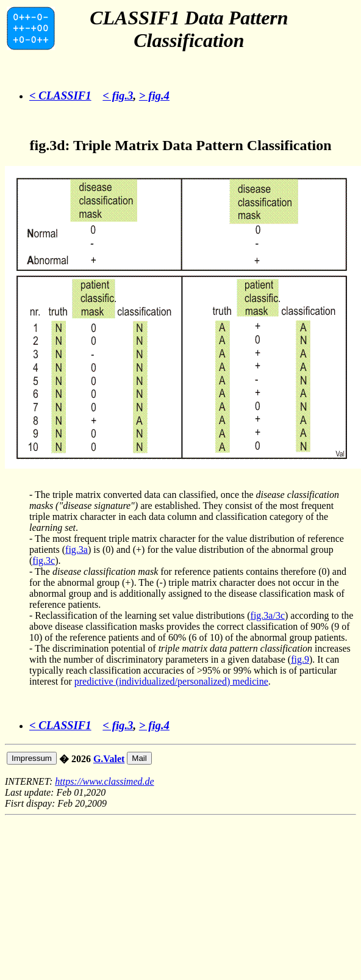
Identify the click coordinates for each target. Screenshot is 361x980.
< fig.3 (118, 95)
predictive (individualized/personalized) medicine (171, 681)
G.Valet (109, 759)
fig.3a (77, 549)
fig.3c (44, 560)
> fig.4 (154, 95)
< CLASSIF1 (60, 95)
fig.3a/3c (268, 615)
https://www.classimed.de (104, 781)
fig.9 (300, 659)
